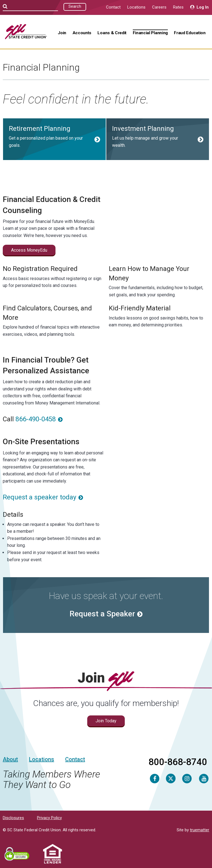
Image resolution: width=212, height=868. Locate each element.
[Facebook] (155, 778)
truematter (200, 830)
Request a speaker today (39, 497)
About (10, 759)
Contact (113, 7)
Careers (159, 7)
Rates (178, 7)
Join (62, 33)
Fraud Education (190, 33)
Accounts (82, 33)
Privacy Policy (49, 818)
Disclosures (13, 818)
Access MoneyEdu (29, 250)
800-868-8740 (178, 762)
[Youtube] (204, 778)
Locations (136, 7)
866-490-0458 (36, 419)
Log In (199, 7)
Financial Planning (150, 33)
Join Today (106, 721)
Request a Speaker (102, 614)
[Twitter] (171, 778)
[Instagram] (187, 778)
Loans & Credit (112, 33)
